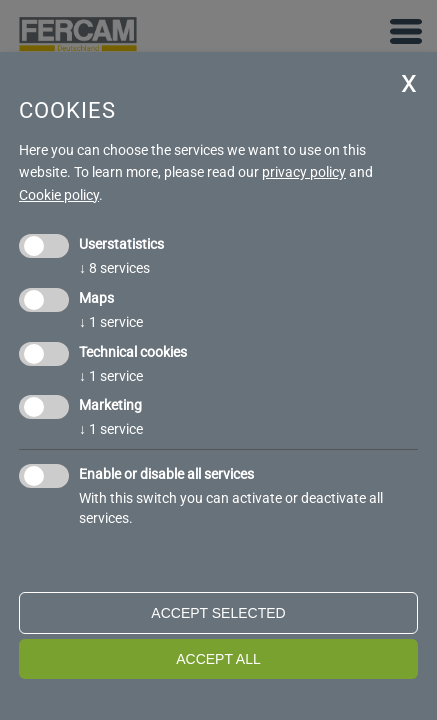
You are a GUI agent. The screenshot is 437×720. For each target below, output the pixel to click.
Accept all (218, 659)
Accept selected (218, 613)
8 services (114, 268)
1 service (111, 322)
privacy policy (304, 172)
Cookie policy (59, 195)
